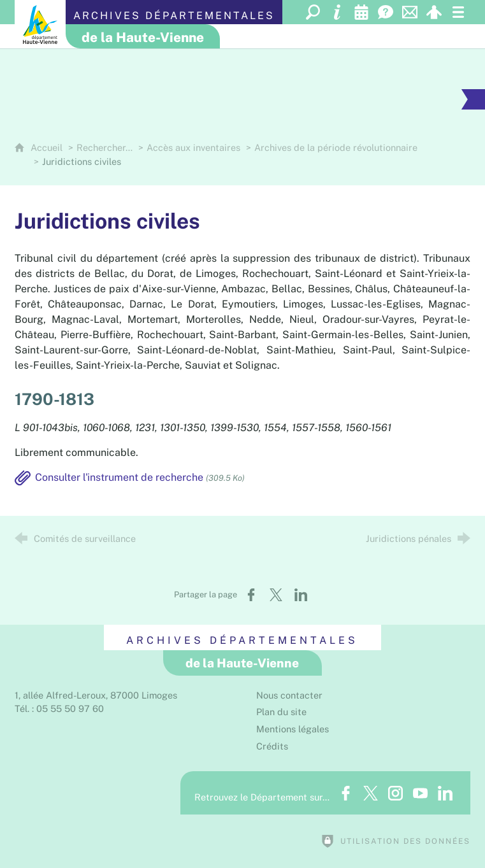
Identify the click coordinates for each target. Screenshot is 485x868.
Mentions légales (293, 729)
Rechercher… (105, 147)
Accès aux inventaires (193, 147)
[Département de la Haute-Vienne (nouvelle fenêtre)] (40, 24)
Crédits (272, 746)
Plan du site (281, 712)
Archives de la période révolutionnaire (336, 147)
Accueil (48, 147)
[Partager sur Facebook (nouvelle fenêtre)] (251, 595)
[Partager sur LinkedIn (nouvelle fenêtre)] (301, 595)
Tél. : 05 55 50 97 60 (59, 708)
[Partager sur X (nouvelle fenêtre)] (276, 595)
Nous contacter (289, 695)
